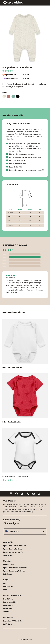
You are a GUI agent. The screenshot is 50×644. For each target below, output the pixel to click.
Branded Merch (9, 565)
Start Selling (8, 555)
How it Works (8, 599)
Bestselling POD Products (12, 621)
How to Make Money (11, 602)
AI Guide (6, 612)
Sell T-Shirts (8, 624)
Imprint (6, 583)
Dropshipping (8, 605)
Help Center (8, 574)
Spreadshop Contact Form (13, 549)
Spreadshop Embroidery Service (15, 568)
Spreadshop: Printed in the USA (15, 546)
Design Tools (8, 609)
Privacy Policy (8, 587)
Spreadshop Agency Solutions (14, 571)
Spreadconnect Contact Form (14, 552)
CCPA (5, 590)
